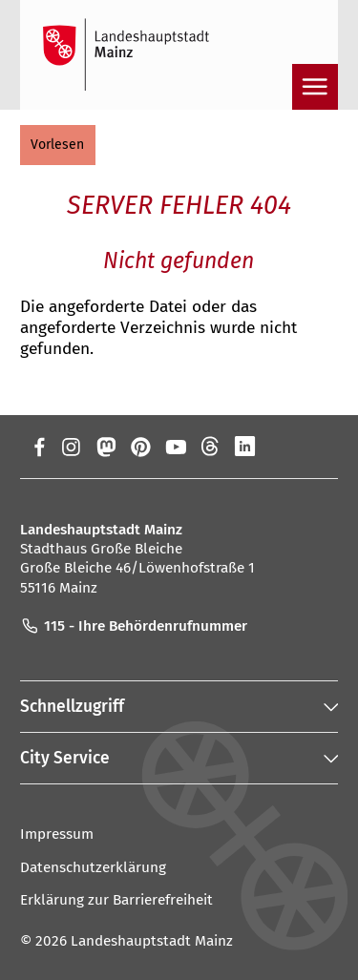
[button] (58, 145)
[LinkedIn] (245, 447)
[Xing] (280, 447)
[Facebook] (40, 447)
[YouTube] (175, 447)
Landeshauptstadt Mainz (152, 941)
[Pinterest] (141, 447)
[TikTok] (316, 447)
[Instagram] (70, 447)
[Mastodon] (105, 447)
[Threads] (211, 447)
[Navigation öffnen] (315, 87)
